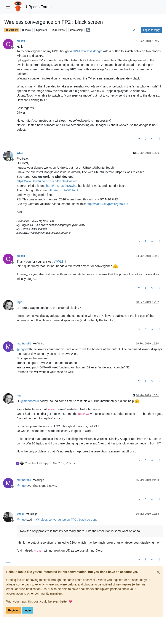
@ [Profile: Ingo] (21, 349)
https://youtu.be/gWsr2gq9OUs (107, 204)
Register (14, 610)
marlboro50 (24, 344)
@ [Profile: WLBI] (59, 262)
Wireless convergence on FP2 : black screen (66, 520)
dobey (21, 514)
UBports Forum (39, 7)
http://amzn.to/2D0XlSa (62, 186)
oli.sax (21, 41)
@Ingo (39, 344)
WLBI (20, 153)
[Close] (158, 572)
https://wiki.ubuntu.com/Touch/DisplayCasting (47, 181)
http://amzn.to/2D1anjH (64, 190)
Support (11, 30)
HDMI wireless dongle (88, 51)
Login (27, 610)
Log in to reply (151, 30)
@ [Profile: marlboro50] (30, 401)
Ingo (19, 302)
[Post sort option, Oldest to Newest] (134, 30)
